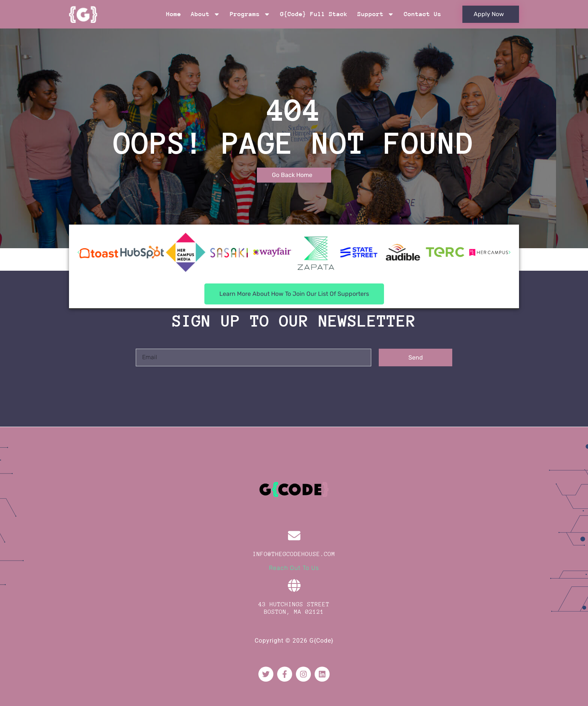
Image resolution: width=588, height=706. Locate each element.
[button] (78, 252)
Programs (250, 14)
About (205, 14)
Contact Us (423, 14)
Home (174, 14)
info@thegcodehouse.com (294, 554)
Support (376, 14)
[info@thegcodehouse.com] (294, 536)
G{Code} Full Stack (314, 14)
